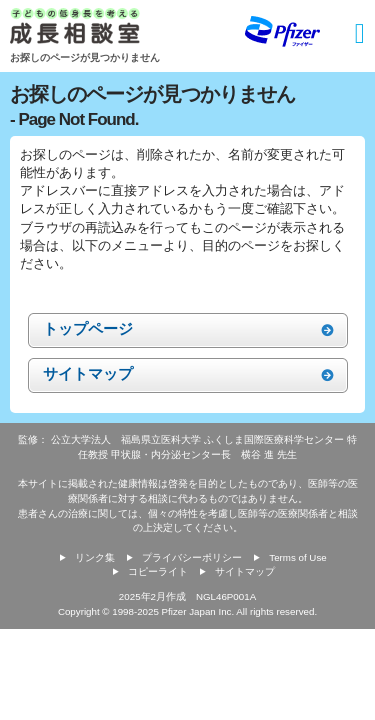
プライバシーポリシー (192, 557)
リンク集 (95, 557)
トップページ (88, 328)
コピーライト (158, 571)
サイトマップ (88, 373)
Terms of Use (297, 557)
